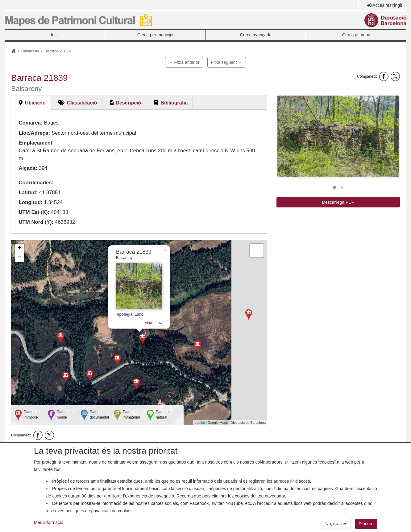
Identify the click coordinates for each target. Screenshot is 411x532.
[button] (338, 136)
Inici (55, 35)
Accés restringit (387, 5)
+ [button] (20, 248)
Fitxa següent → (226, 62)
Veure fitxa (154, 323)
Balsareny (30, 51)
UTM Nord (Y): (36, 222)
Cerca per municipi (155, 35)
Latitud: (28, 192)
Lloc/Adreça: (34, 133)
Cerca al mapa (356, 35)
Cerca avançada (256, 35)
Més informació (49, 528)
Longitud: (30, 202)
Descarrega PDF (338, 202)
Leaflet (200, 423)
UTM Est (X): (34, 212)
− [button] (20, 258)
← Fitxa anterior (184, 62)
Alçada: (28, 168)
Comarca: (30, 123)
